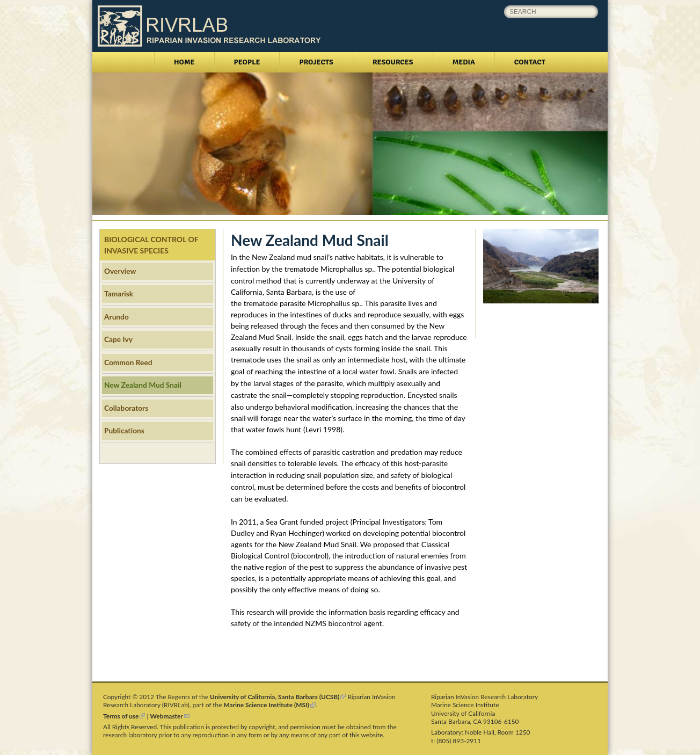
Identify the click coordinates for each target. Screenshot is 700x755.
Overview (120, 271)
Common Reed (128, 362)
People (247, 62)
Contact (530, 62)
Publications (124, 430)
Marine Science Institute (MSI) (270, 705)
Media (464, 62)
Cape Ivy (118, 339)
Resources (393, 62)
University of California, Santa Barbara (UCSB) (278, 697)
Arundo (116, 317)
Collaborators (126, 408)
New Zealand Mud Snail (143, 385)
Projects (316, 62)
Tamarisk (119, 293)
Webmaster (170, 716)
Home (184, 62)
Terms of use (124, 716)
